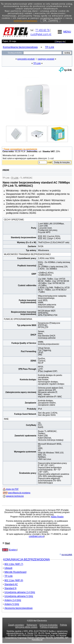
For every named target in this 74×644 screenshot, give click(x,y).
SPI (54, 390)
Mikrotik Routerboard (15, 572)
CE (39, 423)
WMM (40, 302)
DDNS (33, 361)
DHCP (33, 335)
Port (23, 351)
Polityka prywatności (49, 627)
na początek (67, 555)
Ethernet (47, 438)
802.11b (47, 238)
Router (41, 431)
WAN (46, 224)
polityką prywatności (25, 21)
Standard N (10, 588)
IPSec (41, 371)
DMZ (40, 355)
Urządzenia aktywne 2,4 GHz (19, 592)
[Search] (43, 53)
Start (7, 543)
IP (50, 323)
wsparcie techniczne (15, 496)
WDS (45, 300)
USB (46, 226)
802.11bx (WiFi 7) (13, 564)
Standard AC (10, 584)
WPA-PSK (42, 315)
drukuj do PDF (12, 489)
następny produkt (46, 59)
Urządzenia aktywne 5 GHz (18, 596)
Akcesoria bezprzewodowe (18, 608)
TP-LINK (15, 178)
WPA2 (46, 313)
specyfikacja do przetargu (19, 493)
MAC (40, 394)
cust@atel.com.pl (41, 34)
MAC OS (42, 455)
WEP (53, 311)
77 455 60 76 (42, 30)
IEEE (40, 236)
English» (13, 550)
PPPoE (43, 325)
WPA (40, 313)
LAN (50, 224)
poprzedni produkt (26, 59)
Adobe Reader (57, 517)
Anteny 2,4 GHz (12, 600)
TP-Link (37, 63)
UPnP (40, 352)
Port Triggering (44, 350)
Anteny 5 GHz (11, 604)
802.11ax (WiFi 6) (13, 580)
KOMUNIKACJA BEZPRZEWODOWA (26, 559)
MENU (64, 32)
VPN (20, 369)
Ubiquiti (8, 568)
